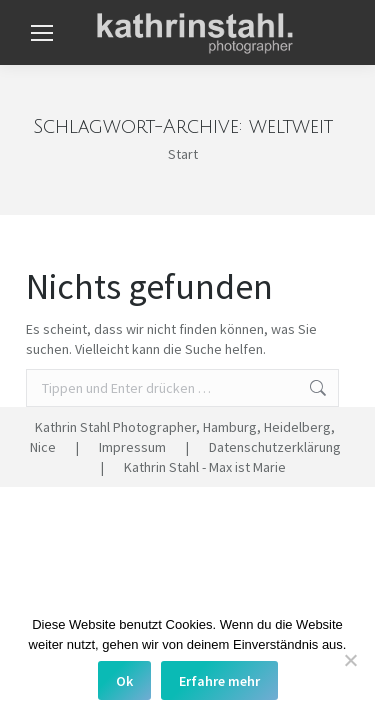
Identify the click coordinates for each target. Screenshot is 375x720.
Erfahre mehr (219, 681)
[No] (350, 660)
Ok (124, 681)
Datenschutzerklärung (275, 447)
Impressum (132, 447)
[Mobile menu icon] (42, 33)
